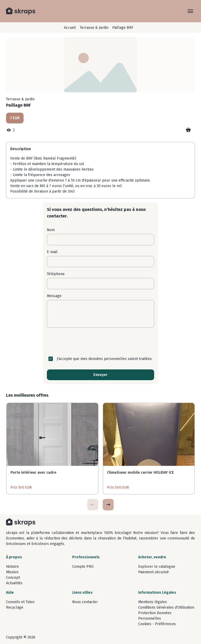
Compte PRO (83, 567)
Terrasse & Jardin (94, 28)
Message (54, 296)
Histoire (12, 567)
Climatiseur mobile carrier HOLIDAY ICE (140, 473)
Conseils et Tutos (20, 602)
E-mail (52, 252)
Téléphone (56, 274)
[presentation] (100, 342)
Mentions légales (153, 602)
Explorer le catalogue (157, 567)
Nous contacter (85, 602)
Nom (51, 230)
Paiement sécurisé (153, 572)
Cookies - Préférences (157, 624)
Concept (13, 578)
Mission (12, 572)
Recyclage (15, 607)
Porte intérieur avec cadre (33, 473)
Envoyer (100, 375)
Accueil (70, 28)
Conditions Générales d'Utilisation (166, 607)
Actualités (14, 583)
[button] (108, 505)
